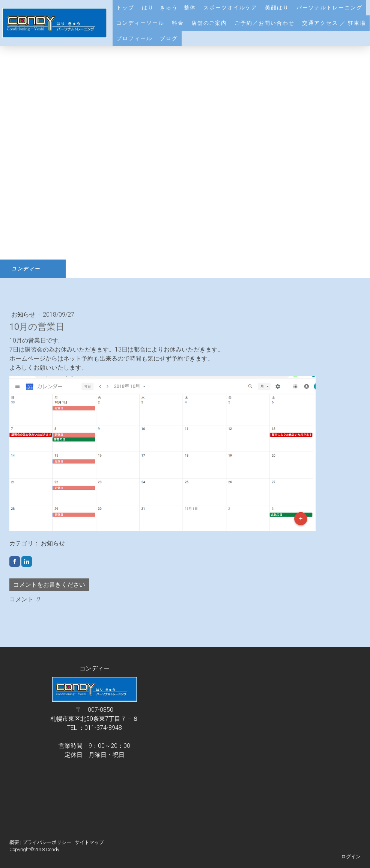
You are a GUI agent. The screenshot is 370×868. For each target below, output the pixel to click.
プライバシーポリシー (47, 842)
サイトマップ (89, 842)
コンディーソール (140, 23)
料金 (178, 23)
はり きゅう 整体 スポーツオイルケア (200, 8)
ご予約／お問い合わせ (265, 23)
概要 (14, 842)
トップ (125, 8)
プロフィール (134, 38)
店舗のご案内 (209, 23)
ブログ (169, 38)
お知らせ (24, 315)
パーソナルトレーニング (329, 8)
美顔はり (277, 8)
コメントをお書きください (49, 585)
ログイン (351, 857)
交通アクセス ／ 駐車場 (334, 23)
